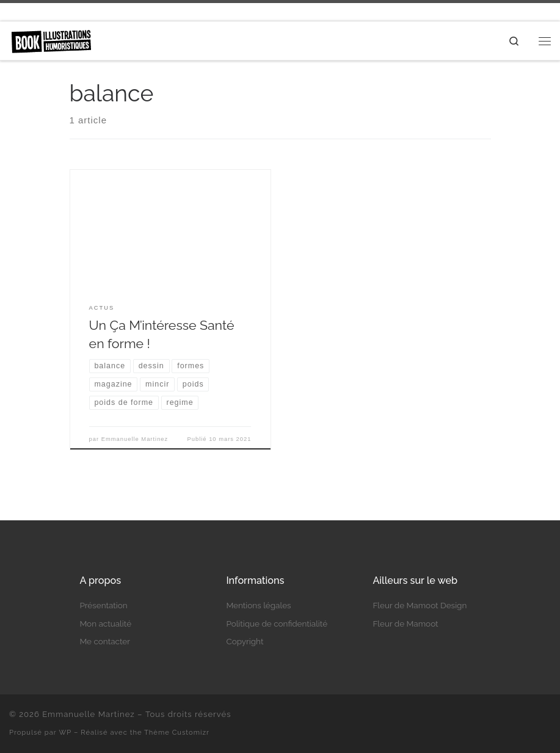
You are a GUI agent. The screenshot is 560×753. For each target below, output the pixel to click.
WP (66, 732)
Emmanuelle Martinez (135, 439)
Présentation (103, 605)
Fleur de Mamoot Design (420, 605)
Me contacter (105, 641)
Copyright (245, 641)
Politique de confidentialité (277, 624)
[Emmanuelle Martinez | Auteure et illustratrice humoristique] (51, 40)
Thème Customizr (177, 732)
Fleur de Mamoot (405, 624)
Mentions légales (258, 605)
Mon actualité (105, 624)
